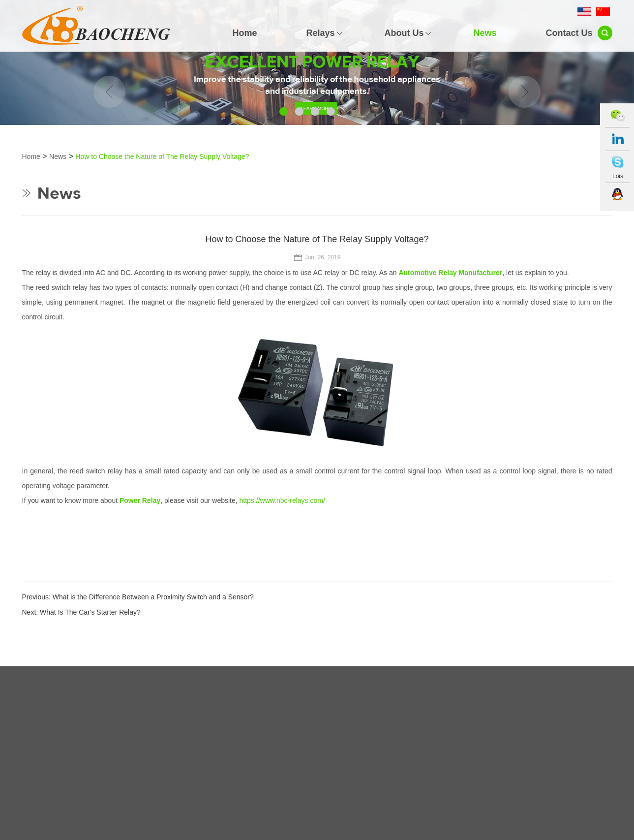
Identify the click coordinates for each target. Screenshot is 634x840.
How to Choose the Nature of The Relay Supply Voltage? (162, 156)
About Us (404, 33)
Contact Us (569, 33)
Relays (320, 33)
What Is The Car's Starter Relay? (90, 612)
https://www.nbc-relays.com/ (282, 500)
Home (244, 33)
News (485, 33)
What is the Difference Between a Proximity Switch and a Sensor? (153, 597)
